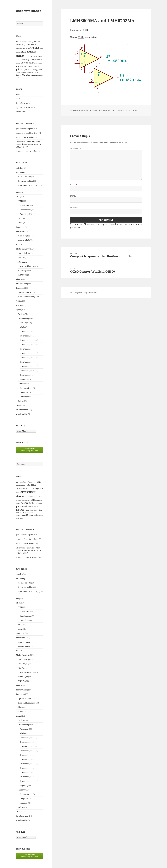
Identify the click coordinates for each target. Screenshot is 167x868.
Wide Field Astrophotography (30, 185)
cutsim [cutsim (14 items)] (18, 45)
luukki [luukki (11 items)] (41, 57)
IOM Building (23, 253)
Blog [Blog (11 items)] (31, 42)
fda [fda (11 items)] (27, 48)
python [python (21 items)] (39, 69)
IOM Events (23, 262)
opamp (134, 110)
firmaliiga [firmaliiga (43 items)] (34, 48)
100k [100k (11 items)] (20, 42)
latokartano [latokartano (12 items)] (36, 56)
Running (21, 384)
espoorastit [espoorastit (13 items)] (19, 48)
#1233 (81, 37)
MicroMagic (23, 271)
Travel (19, 405)
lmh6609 (119, 110)
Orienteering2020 (27, 371)
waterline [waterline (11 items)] (40, 75)
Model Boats (21, 112)
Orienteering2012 (27, 336)
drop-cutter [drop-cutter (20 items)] (26, 44)
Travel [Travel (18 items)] (19, 75)
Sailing (19, 301)
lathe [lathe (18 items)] (30, 56)
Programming (22, 284)
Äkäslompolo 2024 (30, 129)
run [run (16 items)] (17, 72)
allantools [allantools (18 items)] (26, 42)
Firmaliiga (24, 323)
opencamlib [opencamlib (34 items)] (27, 63)
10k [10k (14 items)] (17, 42)
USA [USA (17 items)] (23, 75)
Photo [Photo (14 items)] (30, 66)
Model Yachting (23, 249)
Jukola (22, 327)
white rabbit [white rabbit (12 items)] (20, 78)
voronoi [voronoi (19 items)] (33, 75)
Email (74, 196)
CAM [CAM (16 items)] (35, 42)
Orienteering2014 (27, 345)
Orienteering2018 (27, 362)
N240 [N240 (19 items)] (33, 60)
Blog (18, 192)
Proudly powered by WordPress (83, 292)
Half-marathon (26, 388)
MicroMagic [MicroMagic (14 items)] (26, 60)
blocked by (30, 449)
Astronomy (21, 172)
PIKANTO (22, 275)
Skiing (20, 401)
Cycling (21, 314)
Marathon (24, 397)
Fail (18, 245)
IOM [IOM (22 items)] (34, 52)
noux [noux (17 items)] (18, 63)
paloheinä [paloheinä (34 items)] (22, 66)
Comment (76, 148)
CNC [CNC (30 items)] (39, 42)
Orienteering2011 (27, 331)
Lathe (20, 223)
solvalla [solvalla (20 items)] (30, 72)
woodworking (22, 414)
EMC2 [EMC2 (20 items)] (34, 44)
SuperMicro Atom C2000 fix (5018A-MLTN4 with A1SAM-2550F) (28, 144)
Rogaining (24, 379)
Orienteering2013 (27, 340)
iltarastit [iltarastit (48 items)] (27, 51)
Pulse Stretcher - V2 (33, 133)
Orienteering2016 (27, 353)
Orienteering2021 (27, 375)
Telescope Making (25, 181)
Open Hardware (23, 103)
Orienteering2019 (27, 366)
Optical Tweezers (25, 292)
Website (74, 207)
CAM (18, 99)
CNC (18, 197)
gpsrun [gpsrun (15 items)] (18, 52)
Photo (19, 279)
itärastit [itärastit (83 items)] (22, 56)
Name (74, 185)
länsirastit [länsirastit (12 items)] (19, 60)
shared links (21, 305)
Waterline (24, 214)
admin (94, 110)
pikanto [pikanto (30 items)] (20, 69)
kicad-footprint (24, 236)
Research (20, 288)
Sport (18, 310)
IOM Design (23, 258)
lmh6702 (127, 110)
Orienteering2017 (27, 358)
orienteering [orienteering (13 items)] (38, 63)
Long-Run (24, 392)
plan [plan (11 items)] (35, 70)
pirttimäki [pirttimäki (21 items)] (29, 69)
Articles (19, 168)
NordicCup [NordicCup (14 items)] (39, 60)
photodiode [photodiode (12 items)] (35, 66)
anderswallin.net (28, 11)
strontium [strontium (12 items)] (36, 72)
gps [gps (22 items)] (41, 48)
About (19, 94)
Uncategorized (22, 410)
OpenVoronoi (25, 210)
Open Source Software (25, 107)
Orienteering (23, 318)
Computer (20, 227)
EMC (20, 218)
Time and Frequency (26, 297)
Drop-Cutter (25, 205)
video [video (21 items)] (28, 75)
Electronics (21, 231)
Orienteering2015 (27, 349)
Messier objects (24, 177)
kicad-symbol (23, 240)
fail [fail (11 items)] (24, 48)
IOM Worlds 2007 (27, 266)
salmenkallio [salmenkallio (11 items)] (23, 73)
